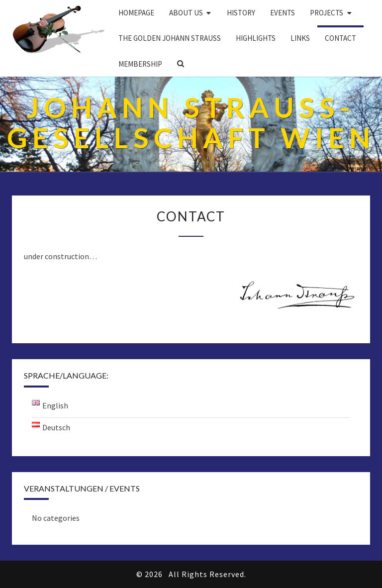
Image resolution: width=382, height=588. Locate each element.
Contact (340, 38)
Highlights (256, 38)
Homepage (136, 13)
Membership (140, 64)
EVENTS (283, 13)
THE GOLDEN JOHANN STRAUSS (170, 38)
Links (300, 38)
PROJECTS (327, 13)
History (241, 13)
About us (186, 13)
